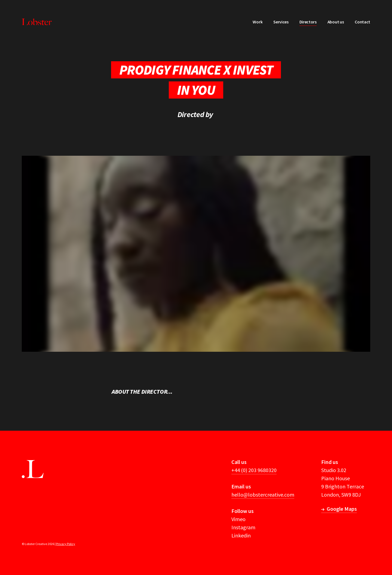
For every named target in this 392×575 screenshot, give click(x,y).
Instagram (243, 527)
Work (258, 22)
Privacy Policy (66, 544)
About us (336, 22)
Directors (308, 22)
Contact (362, 22)
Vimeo (238, 519)
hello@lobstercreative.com (263, 495)
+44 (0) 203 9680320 (254, 470)
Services (281, 22)
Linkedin (241, 535)
